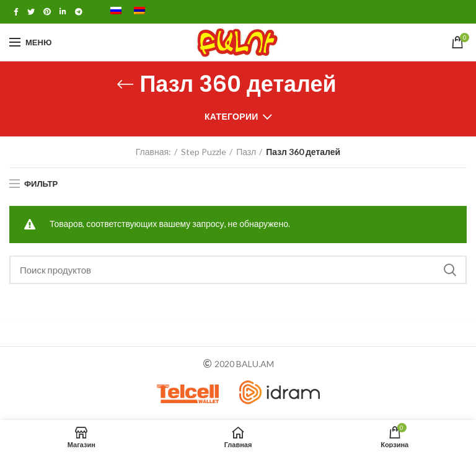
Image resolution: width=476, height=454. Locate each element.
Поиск (450, 270)
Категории (231, 116)
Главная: (153, 152)
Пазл (246, 152)
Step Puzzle (204, 152)
